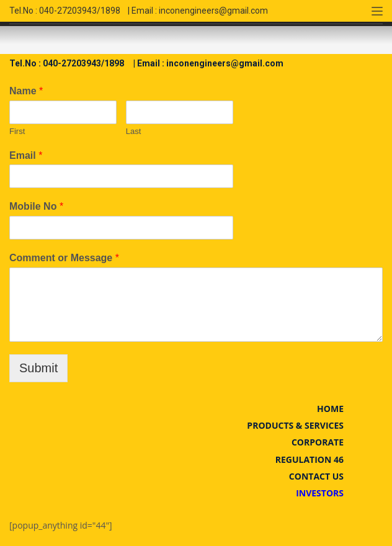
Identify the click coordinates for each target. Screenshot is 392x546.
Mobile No (36, 206)
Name (26, 91)
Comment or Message (64, 258)
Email (26, 155)
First (17, 131)
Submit (38, 368)
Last (134, 131)
